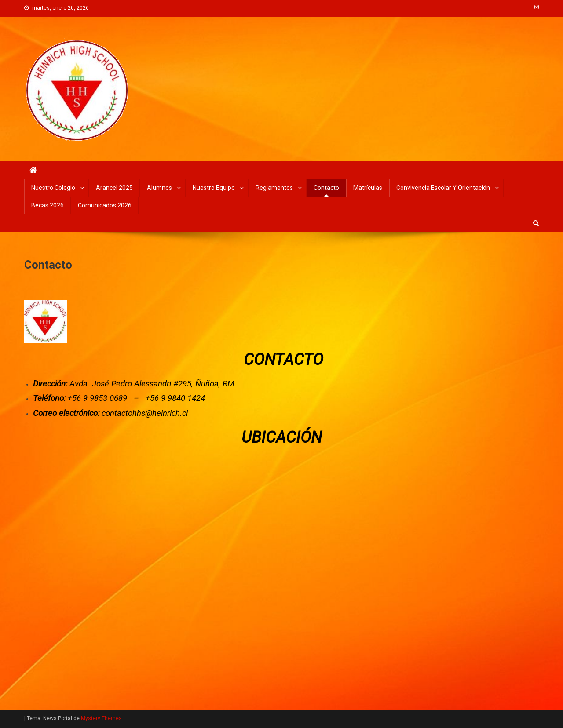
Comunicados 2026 (105, 205)
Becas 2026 (48, 205)
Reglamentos (274, 188)
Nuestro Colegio (53, 188)
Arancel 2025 (114, 188)
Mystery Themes (101, 718)
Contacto (326, 188)
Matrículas (368, 188)
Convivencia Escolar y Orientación (443, 188)
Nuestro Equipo (214, 188)
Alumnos (159, 188)
